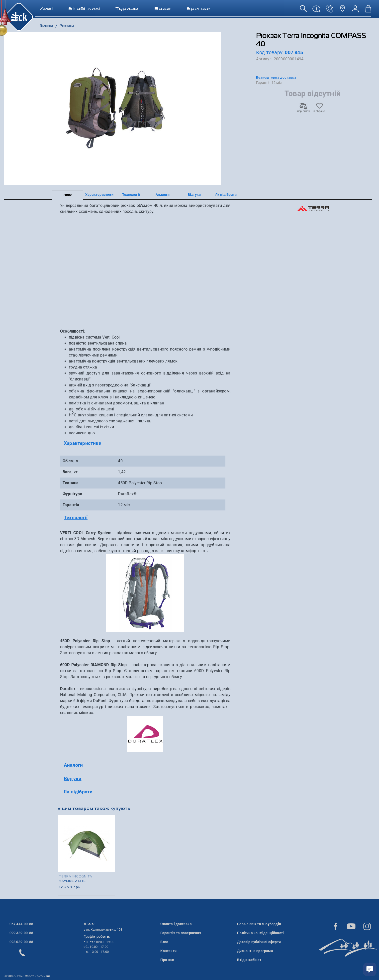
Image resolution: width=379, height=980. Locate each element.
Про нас (167, 960)
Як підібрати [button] (78, 792)
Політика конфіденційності (260, 933)
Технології (131, 195)
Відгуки (194, 195)
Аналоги (163, 195)
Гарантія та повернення (181, 933)
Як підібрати (226, 195)
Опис (68, 195)
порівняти (303, 110)
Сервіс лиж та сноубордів (259, 924)
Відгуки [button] (73, 779)
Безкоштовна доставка (276, 77)
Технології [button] (76, 518)
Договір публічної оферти (259, 942)
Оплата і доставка (176, 924)
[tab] (145, 443)
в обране (319, 110)
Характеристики (99, 195)
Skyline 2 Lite (73, 881)
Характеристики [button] (83, 443)
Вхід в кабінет (249, 960)
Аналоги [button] (73, 765)
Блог (164, 942)
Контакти (168, 951)
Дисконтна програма (255, 951)
